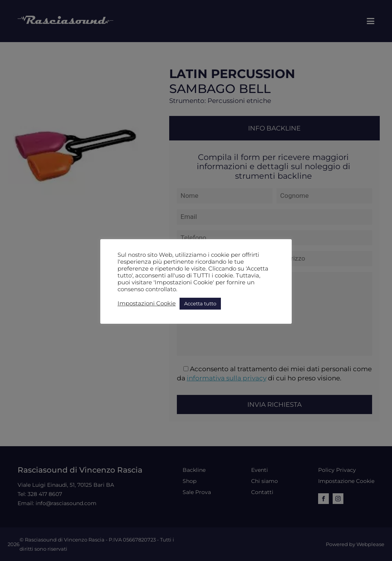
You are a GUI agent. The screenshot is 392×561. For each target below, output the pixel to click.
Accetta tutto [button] (200, 303)
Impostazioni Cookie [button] (147, 303)
